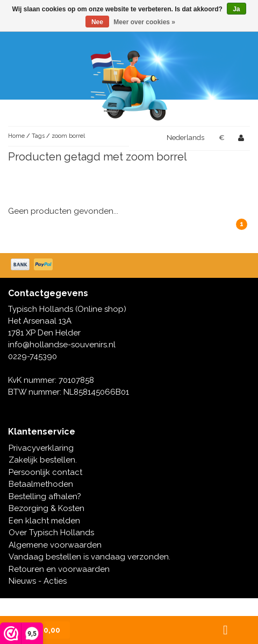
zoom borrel (68, 136)
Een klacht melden (44, 521)
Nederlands (185, 138)
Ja (236, 9)
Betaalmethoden (41, 484)
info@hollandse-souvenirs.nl (62, 345)
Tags (38, 136)
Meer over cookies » (144, 22)
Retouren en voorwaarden (59, 569)
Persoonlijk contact (45, 472)
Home (16, 136)
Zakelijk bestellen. (43, 460)
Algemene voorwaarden (55, 545)
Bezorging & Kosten (46, 508)
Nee (97, 22)
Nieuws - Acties (38, 581)
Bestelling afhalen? (45, 496)
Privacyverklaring (41, 448)
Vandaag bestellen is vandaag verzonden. (89, 557)
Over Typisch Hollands (51, 533)
